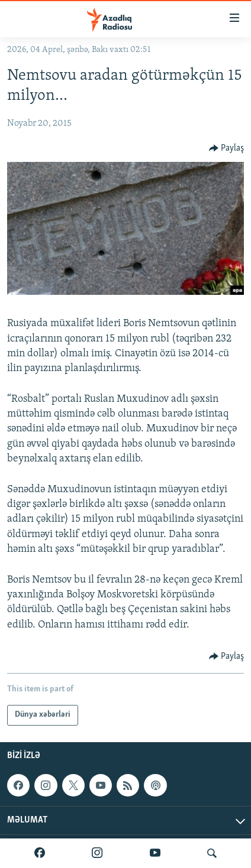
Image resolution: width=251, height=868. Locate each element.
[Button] (227, 148)
